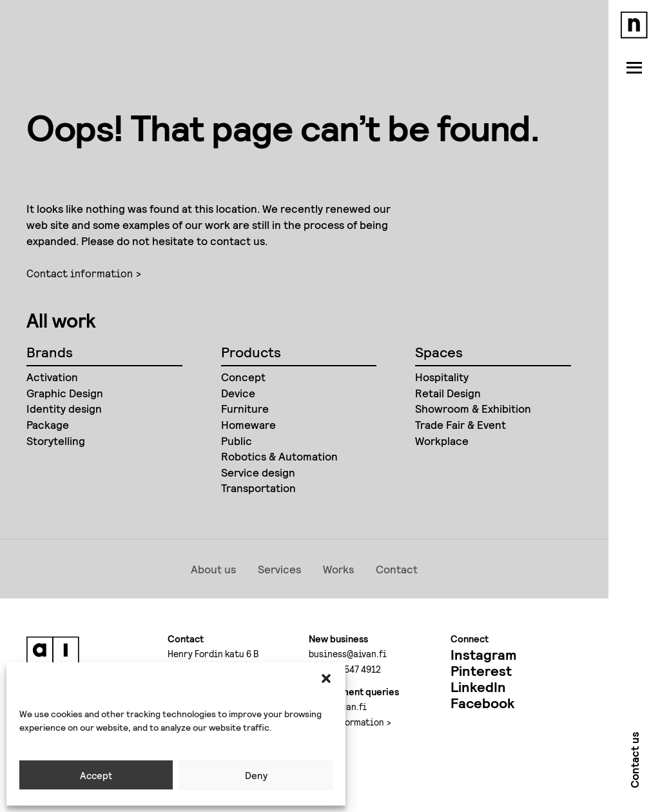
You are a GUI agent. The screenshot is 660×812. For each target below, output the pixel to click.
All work (61, 320)
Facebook (482, 703)
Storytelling (56, 441)
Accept (96, 775)
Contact (397, 569)
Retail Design (448, 393)
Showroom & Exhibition (473, 408)
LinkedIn (478, 687)
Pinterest (481, 670)
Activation (52, 377)
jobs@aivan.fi (338, 706)
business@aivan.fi (348, 653)
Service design (258, 472)
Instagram (484, 654)
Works (338, 569)
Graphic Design (65, 393)
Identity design (64, 408)
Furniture (245, 408)
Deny (256, 775)
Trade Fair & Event (461, 424)
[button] (326, 678)
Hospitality (442, 377)
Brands (50, 352)
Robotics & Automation (279, 456)
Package (48, 424)
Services (279, 569)
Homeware (248, 424)
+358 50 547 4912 (345, 669)
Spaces (439, 352)
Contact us (634, 762)
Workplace (442, 441)
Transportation (258, 488)
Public (237, 441)
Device (238, 393)
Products (251, 352)
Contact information (80, 273)
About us (213, 569)
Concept (243, 377)
